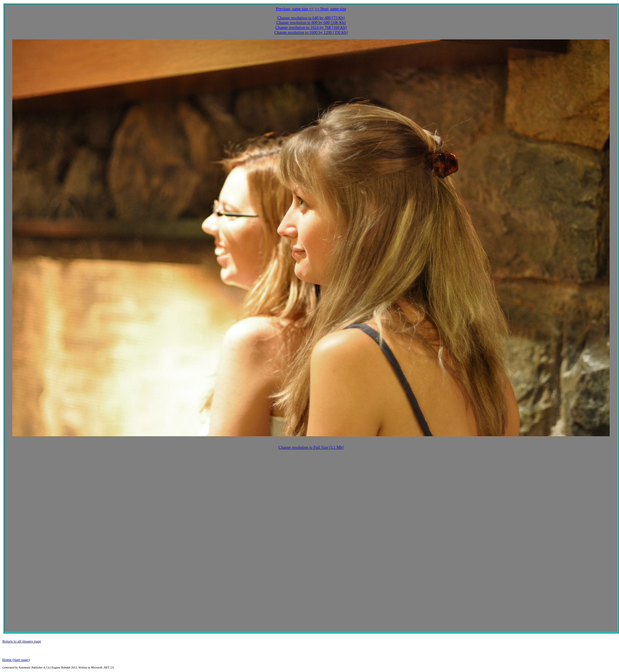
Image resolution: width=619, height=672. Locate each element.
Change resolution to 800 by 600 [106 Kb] (311, 23)
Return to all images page (22, 641)
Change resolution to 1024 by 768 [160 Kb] (311, 28)
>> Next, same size (331, 9)
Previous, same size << (295, 9)
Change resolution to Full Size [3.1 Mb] (311, 447)
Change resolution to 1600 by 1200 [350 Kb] (311, 33)
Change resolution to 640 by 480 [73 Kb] (311, 18)
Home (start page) (16, 660)
